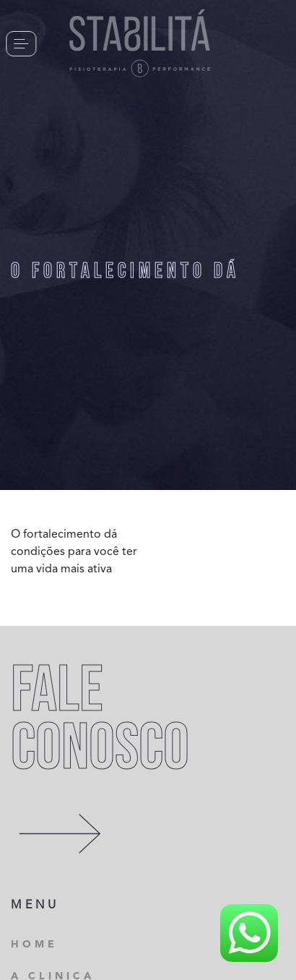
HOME (34, 945)
